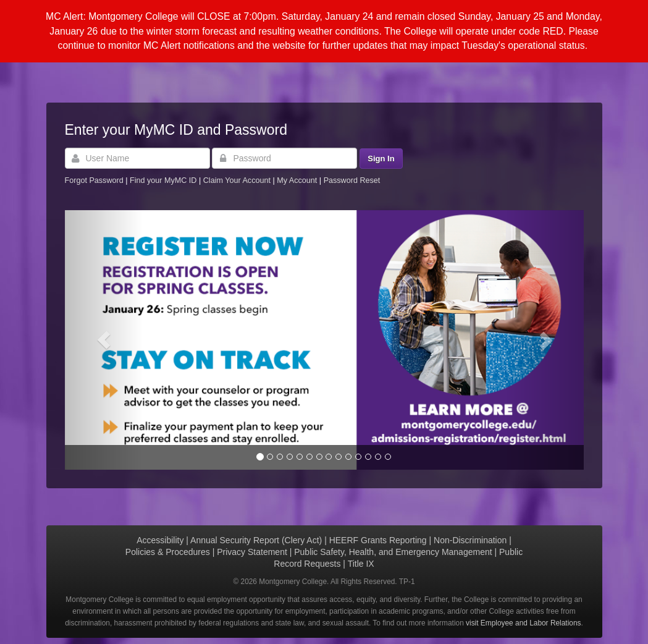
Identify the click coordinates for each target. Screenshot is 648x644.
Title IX (361, 564)
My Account (298, 180)
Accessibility (160, 540)
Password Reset (352, 180)
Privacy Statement (252, 552)
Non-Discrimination (470, 540)
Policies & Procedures (168, 552)
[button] (104, 340)
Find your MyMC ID (163, 180)
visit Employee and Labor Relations (523, 623)
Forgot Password (94, 180)
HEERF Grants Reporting (378, 540)
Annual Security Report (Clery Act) (256, 540)
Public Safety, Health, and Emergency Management (393, 552)
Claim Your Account (238, 180)
